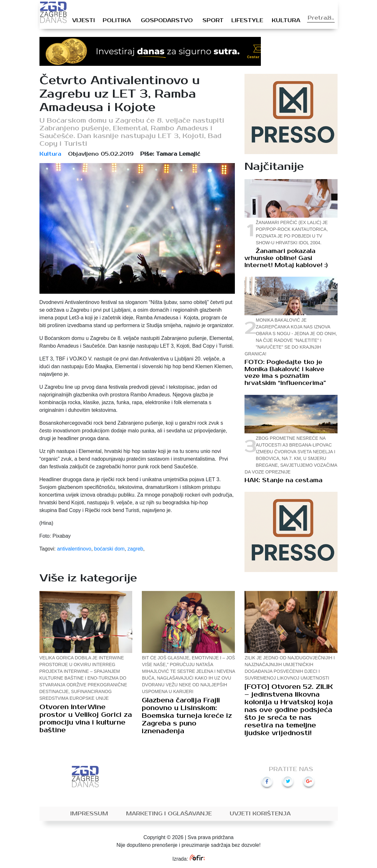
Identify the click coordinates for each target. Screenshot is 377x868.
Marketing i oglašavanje (169, 814)
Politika (117, 21)
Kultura (286, 21)
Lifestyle (247, 21)
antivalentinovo (74, 549)
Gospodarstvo (167, 21)
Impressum (89, 814)
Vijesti (84, 21)
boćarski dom (109, 549)
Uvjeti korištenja (260, 814)
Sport (213, 21)
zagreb (135, 549)
